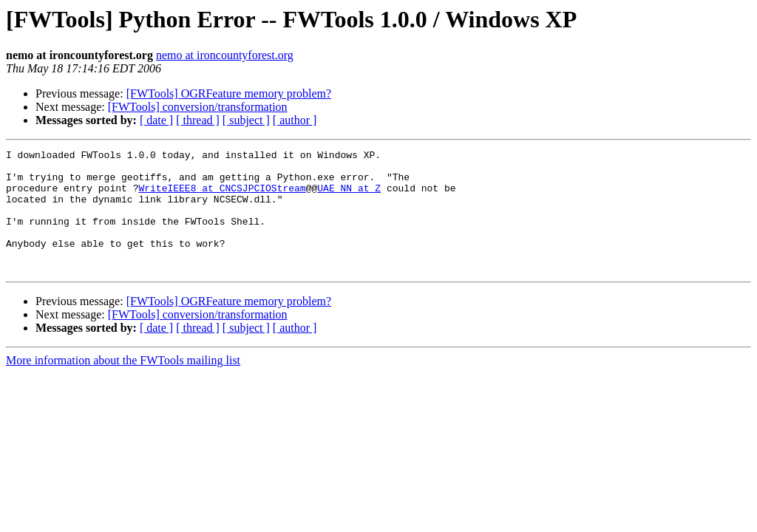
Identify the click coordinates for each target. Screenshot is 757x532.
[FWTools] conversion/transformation (198, 107)
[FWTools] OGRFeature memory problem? (229, 93)
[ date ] (156, 120)
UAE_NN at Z (349, 197)
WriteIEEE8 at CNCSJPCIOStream (222, 197)
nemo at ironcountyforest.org (225, 55)
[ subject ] (246, 120)
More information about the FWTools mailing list (123, 385)
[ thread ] (198, 120)
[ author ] (295, 120)
